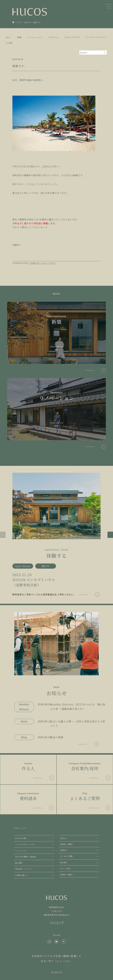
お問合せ (64, 850)
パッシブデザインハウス (25, 844)
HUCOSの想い (21, 838)
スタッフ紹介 (65, 869)
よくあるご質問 (66, 856)
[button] (3, 535)
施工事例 (19, 863)
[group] (57, 535)
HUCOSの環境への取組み (26, 857)
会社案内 (64, 862)
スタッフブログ (48, 263)
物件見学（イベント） (24, 869)
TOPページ (19, 828)
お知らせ (35, 263)
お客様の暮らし (21, 875)
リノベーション (21, 851)
